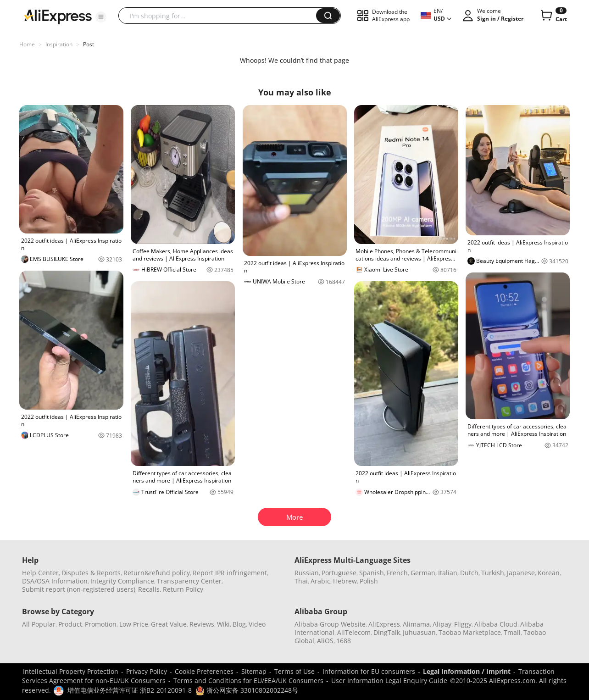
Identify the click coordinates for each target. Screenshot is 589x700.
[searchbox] (221, 16)
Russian (307, 573)
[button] (101, 17)
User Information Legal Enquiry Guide (389, 681)
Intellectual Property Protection (71, 671)
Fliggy (463, 624)
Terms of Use (294, 671)
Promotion (101, 624)
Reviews (202, 624)
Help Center (40, 573)
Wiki (223, 624)
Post (89, 44)
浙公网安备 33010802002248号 (247, 690)
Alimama (416, 624)
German (423, 573)
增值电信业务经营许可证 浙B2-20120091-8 (130, 690)
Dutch (469, 573)
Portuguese (339, 573)
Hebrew (345, 581)
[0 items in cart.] (553, 16)
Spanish (372, 573)
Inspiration (59, 44)
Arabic (320, 581)
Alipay (442, 624)
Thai (301, 581)
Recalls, (150, 589)
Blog (239, 624)
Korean (549, 573)
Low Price (134, 624)
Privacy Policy (147, 671)
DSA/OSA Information (55, 581)
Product (70, 624)
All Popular (39, 624)
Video (257, 624)
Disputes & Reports (91, 573)
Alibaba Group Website (330, 624)
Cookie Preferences (204, 671)
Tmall (512, 632)
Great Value (169, 624)
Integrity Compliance (122, 581)
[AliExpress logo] (58, 16)
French (397, 573)
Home (27, 44)
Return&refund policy (157, 573)
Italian (448, 573)
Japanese (521, 573)
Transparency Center (189, 581)
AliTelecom (354, 632)
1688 (344, 641)
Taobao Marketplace (470, 632)
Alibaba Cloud (496, 624)
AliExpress (384, 624)
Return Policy (183, 589)
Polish (369, 581)
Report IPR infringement (230, 573)
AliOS (325, 641)
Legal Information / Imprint (467, 671)
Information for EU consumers (369, 671)
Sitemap (254, 671)
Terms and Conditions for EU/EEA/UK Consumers (248, 681)
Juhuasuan (419, 632)
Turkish (493, 573)
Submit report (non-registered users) (79, 589)
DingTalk (387, 632)
